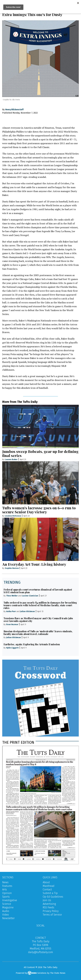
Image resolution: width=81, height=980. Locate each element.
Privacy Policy (51, 911)
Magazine (8, 907)
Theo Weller (12, 596)
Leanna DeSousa (13, 516)
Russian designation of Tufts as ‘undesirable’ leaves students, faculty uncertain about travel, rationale (38, 633)
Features (7, 886)
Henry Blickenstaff (14, 110)
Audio (6, 911)
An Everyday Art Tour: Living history (34, 564)
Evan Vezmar (12, 624)
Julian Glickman (28, 611)
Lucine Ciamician (30, 596)
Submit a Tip (50, 893)
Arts (5, 890)
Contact (47, 890)
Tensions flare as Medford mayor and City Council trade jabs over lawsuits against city (38, 620)
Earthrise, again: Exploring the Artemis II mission (32, 644)
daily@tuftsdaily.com (41, 952)
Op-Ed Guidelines (53, 897)
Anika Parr (11, 611)
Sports (6, 897)
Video (6, 915)
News (5, 882)
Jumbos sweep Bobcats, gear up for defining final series (40, 453)
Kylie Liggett (12, 648)
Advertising (49, 904)
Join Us (47, 900)
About (46, 882)
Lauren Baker (11, 459)
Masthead (49, 886)
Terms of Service (52, 915)
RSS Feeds (48, 907)
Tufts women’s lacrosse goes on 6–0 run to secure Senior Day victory (39, 510)
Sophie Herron (12, 568)
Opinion (7, 893)
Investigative (10, 900)
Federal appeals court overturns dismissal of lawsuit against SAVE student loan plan (38, 591)
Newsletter (8, 918)
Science (7, 904)
